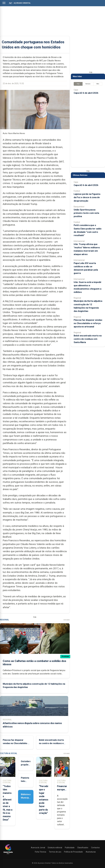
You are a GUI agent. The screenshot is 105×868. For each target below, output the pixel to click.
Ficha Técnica (40, 852)
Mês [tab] (98, 84)
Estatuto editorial (55, 848)
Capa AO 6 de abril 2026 (86, 93)
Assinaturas (91, 852)
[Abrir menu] (4, 3)
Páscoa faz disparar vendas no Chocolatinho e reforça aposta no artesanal (88, 323)
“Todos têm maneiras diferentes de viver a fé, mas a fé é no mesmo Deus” (8, 803)
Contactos (95, 848)
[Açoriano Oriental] (8, 854)
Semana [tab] (88, 84)
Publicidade (70, 848)
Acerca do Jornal (38, 848)
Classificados (83, 848)
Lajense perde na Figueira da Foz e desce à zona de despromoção (87, 197)
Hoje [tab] (78, 84)
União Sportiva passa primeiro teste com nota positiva (86, 213)
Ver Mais (66, 620)
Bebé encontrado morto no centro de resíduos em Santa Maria (52, 743)
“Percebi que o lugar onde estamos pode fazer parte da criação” (44, 800)
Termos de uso (55, 852)
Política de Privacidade (73, 852)
